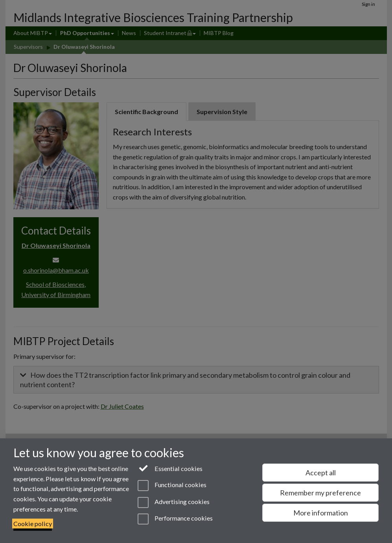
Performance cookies (175, 519)
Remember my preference (320, 493)
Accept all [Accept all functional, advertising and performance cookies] (321, 473)
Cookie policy (33, 524)
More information (321, 513)
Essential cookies (170, 468)
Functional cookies (172, 486)
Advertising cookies (174, 502)
